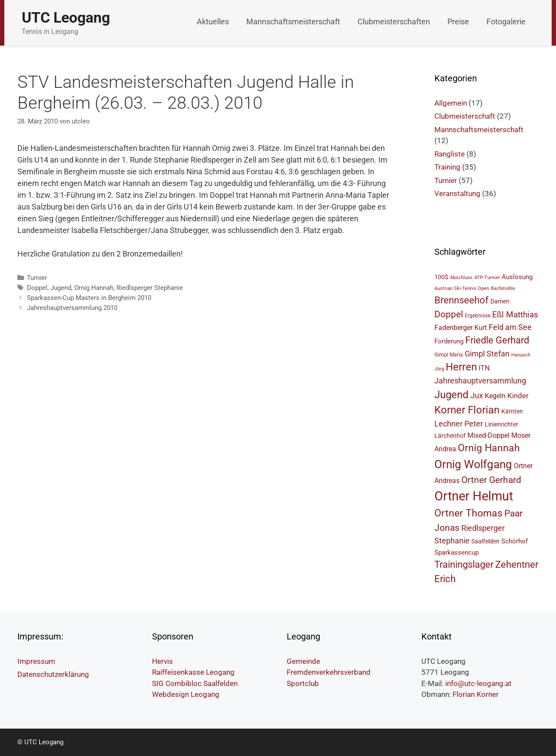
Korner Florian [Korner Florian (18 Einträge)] (467, 410)
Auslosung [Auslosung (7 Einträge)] (517, 277)
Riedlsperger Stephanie (150, 288)
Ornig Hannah (94, 288)
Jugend (61, 288)
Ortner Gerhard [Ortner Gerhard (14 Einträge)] (491, 480)
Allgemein (451, 103)
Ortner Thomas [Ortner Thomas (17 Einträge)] (468, 513)
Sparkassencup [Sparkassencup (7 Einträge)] (457, 553)
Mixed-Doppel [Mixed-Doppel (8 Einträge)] (488, 435)
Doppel (37, 288)
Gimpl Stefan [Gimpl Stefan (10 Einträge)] (487, 354)
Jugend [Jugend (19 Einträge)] (452, 395)
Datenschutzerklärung (53, 674)
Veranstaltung (457, 193)
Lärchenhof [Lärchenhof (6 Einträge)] (450, 436)
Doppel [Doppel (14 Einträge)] (449, 314)
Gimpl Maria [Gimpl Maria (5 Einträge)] (449, 355)
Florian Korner (476, 694)
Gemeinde (303, 661)
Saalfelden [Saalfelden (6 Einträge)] (485, 541)
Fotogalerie (506, 22)
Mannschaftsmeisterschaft (293, 22)
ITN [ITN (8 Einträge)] (484, 368)
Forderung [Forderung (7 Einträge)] (449, 341)
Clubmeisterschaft (465, 116)
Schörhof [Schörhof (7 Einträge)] (515, 541)
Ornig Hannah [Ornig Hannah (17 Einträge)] (489, 448)
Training (447, 167)
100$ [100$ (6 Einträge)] (441, 277)
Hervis (162, 661)
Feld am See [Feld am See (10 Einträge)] (510, 327)
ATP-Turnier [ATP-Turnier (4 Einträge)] (487, 278)
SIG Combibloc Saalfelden (195, 683)
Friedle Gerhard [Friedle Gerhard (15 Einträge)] (497, 340)
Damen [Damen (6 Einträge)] (500, 301)
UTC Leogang (66, 17)
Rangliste (450, 154)
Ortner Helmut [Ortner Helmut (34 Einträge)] (474, 496)
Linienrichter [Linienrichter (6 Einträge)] (501, 424)
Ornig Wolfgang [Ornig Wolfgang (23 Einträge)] (473, 464)
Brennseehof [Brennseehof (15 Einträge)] (462, 300)
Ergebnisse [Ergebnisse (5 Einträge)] (478, 315)
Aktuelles (213, 22)
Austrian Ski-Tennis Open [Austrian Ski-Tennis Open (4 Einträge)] (462, 288)
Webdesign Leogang (186, 694)
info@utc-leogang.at (478, 683)
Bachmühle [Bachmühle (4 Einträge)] (503, 288)
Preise (458, 22)
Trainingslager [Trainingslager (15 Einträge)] (464, 565)
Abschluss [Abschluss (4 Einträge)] (461, 278)
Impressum (36, 661)
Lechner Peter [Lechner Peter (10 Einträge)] (459, 424)
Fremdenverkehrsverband (329, 672)
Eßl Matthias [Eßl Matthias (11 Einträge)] (515, 315)
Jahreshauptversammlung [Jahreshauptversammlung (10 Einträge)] (480, 381)
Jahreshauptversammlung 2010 (72, 308)
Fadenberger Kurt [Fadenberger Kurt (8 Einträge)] (461, 328)
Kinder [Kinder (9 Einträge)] (518, 396)
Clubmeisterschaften (394, 22)
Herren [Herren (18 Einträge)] (461, 367)
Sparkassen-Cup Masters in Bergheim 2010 (89, 298)
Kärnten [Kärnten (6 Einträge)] (512, 411)
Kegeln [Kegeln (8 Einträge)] (495, 396)
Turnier (37, 278)
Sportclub (303, 683)
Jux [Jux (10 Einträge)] (477, 395)
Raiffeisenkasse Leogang (193, 672)
